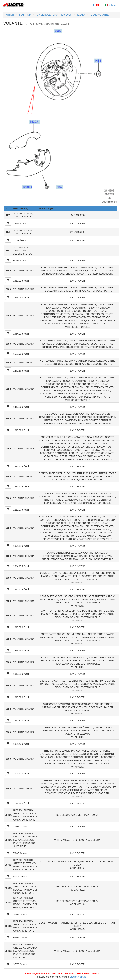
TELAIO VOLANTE (99, 15)
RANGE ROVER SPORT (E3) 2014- (54, 15)
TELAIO (81, 15)
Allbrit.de (10, 15)
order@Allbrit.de (78, 977)
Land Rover (25, 15)
